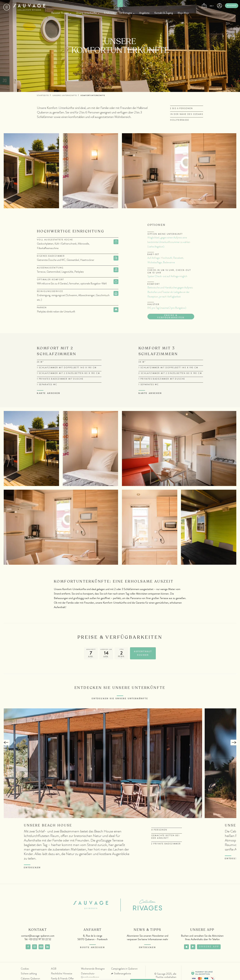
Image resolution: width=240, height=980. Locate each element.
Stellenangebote (122, 974)
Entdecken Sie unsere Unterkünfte (120, 699)
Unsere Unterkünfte (86, 13)
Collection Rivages (142, 905)
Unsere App (209, 947)
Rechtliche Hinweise (62, 974)
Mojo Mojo (183, 13)
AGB (54, 969)
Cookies (25, 969)
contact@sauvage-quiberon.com (38, 936)
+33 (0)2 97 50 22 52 (40, 939)
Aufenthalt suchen (143, 653)
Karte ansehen (49, 393)
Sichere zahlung (29, 974)
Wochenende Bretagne (93, 969)
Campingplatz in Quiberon (124, 969)
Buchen (232, 6)
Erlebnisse (109, 13)
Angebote (144, 13)
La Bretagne (126, 13)
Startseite (43, 95)
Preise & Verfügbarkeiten (171, 316)
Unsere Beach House (48, 826)
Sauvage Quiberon (93, 905)
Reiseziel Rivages (60, 13)
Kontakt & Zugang (164, 13)
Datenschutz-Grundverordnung (90, 975)
